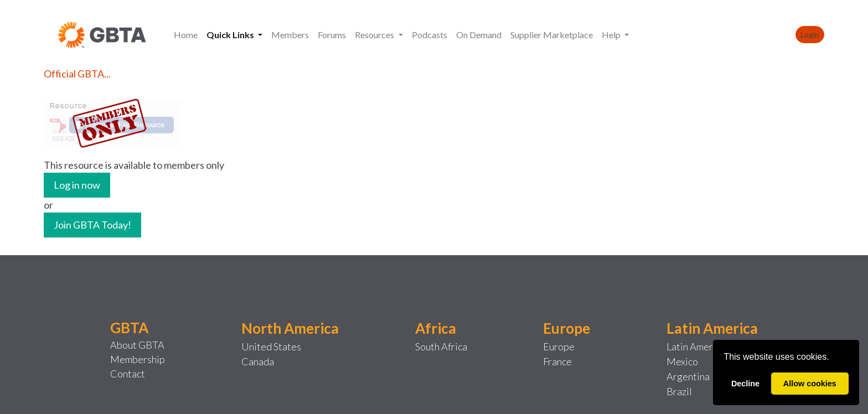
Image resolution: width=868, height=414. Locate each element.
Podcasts (430, 35)
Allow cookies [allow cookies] (810, 384)
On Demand (479, 35)
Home (186, 35)
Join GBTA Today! (92, 225)
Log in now (77, 185)
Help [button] (612, 35)
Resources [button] (375, 35)
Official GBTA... (77, 74)
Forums (332, 35)
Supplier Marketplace (552, 35)
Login (810, 35)
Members (290, 35)
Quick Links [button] (231, 35)
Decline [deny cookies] (745, 384)
